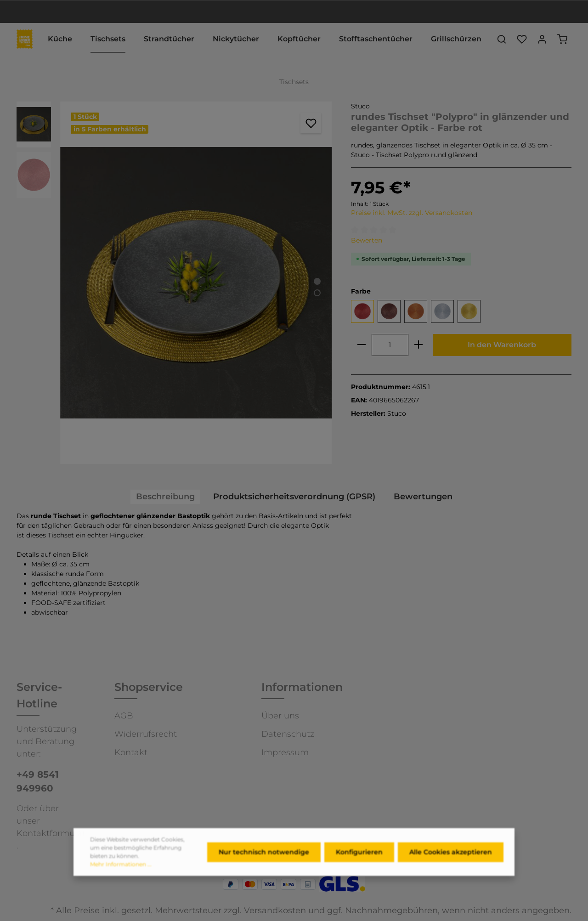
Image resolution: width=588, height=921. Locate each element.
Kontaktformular (51, 833)
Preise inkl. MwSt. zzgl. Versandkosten (412, 213)
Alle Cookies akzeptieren (451, 856)
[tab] (165, 497)
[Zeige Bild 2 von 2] (317, 293)
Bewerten (367, 240)
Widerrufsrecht (146, 734)
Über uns (280, 716)
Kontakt (131, 752)
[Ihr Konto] (542, 39)
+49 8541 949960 (38, 781)
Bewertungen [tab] (423, 497)
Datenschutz (288, 734)
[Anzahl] (390, 345)
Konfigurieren (359, 856)
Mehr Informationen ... (121, 869)
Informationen (302, 687)
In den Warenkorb (502, 345)
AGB (124, 716)
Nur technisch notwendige (264, 856)
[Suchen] (502, 39)
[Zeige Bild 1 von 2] (317, 281)
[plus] (418, 345)
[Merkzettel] (522, 39)
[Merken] (311, 123)
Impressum (285, 752)
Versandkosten (275, 910)
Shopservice (149, 687)
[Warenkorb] (562, 39)
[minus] (362, 345)
